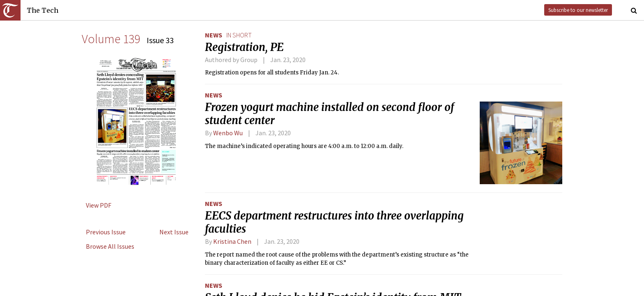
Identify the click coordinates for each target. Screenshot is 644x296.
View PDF (99, 205)
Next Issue (174, 232)
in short (239, 35)
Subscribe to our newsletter (578, 10)
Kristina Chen (232, 241)
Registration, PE (244, 47)
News (214, 35)
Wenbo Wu (228, 133)
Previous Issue (106, 232)
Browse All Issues (110, 246)
